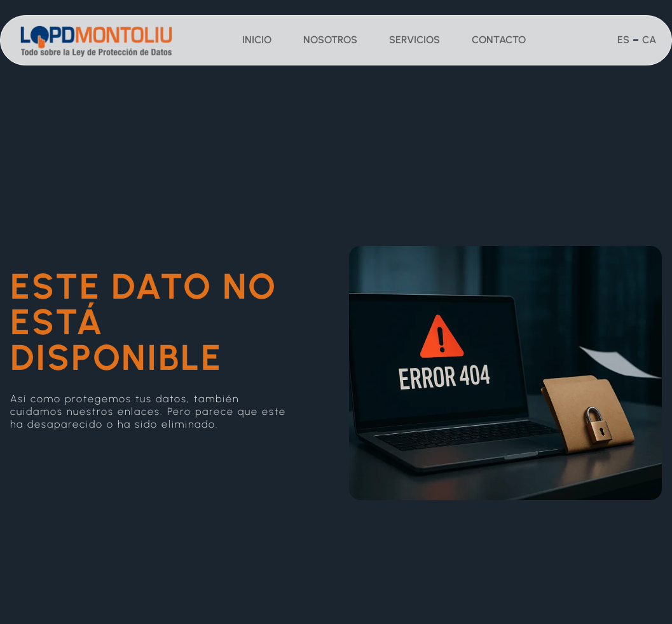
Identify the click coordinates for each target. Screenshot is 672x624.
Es (623, 40)
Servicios (415, 40)
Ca (649, 40)
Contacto (499, 40)
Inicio (257, 40)
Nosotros (330, 40)
